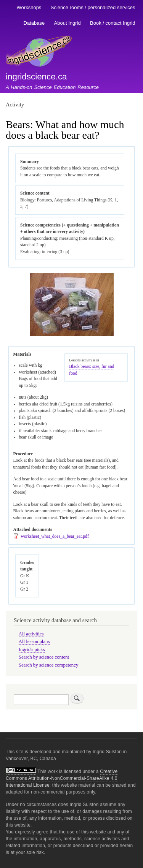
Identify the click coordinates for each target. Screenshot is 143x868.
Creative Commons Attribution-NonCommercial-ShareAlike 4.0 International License (62, 778)
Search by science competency (49, 665)
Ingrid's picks (32, 649)
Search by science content (44, 657)
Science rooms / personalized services (93, 7)
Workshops (29, 7)
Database (34, 23)
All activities (31, 634)
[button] (72, 335)
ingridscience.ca (36, 77)
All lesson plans (34, 641)
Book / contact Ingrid (113, 23)
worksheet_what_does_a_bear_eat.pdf (55, 536)
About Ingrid (67, 23)
